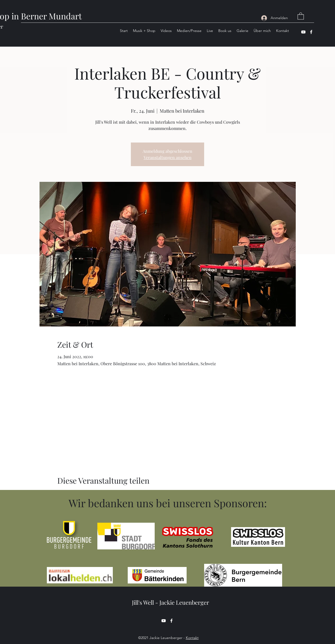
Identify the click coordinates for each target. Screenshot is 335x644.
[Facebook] (311, 32)
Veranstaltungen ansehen (168, 157)
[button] (301, 16)
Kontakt (192, 638)
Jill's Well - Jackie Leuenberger (171, 602)
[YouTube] (303, 32)
